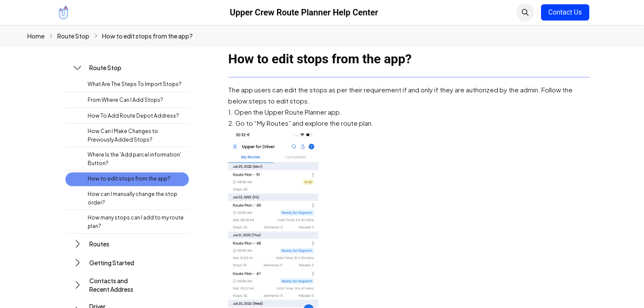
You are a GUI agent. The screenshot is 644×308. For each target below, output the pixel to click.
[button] (525, 12)
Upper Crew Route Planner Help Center (304, 12)
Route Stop (73, 36)
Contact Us (565, 12)
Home (36, 36)
